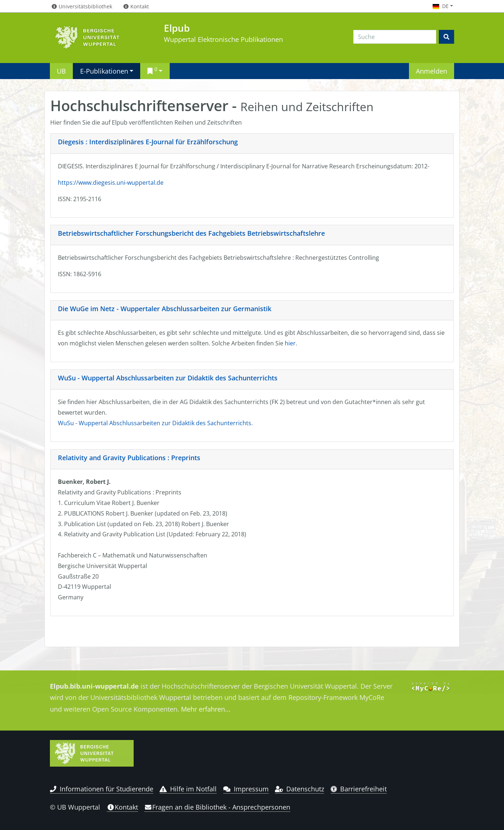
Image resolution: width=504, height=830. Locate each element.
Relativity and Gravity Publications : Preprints (129, 458)
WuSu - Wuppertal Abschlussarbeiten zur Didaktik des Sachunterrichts (168, 378)
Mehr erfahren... (206, 709)
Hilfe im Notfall (188, 789)
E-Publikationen (104, 71)
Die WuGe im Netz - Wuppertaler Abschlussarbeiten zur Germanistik (165, 309)
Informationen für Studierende (102, 789)
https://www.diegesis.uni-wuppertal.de (111, 183)
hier (290, 343)
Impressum (246, 789)
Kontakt (122, 807)
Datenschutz (300, 789)
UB (61, 71)
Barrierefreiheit (359, 789)
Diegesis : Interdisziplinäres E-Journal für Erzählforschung (148, 142)
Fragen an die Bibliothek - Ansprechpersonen (217, 807)
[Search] (395, 37)
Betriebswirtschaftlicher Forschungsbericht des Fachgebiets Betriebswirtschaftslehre (191, 233)
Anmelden (432, 71)
